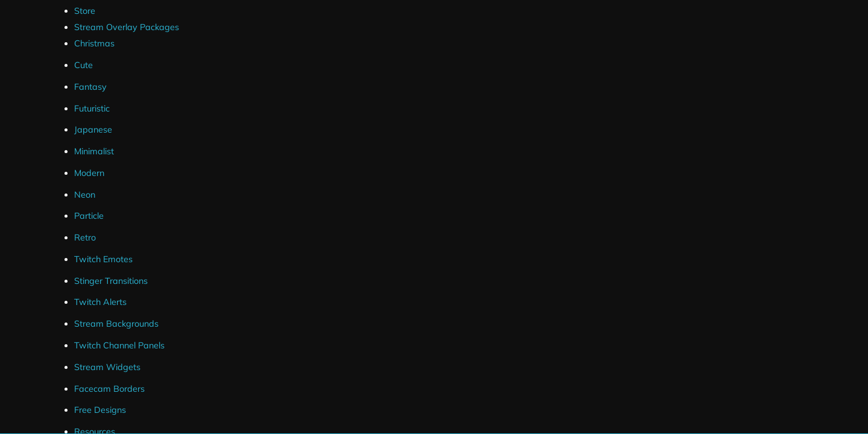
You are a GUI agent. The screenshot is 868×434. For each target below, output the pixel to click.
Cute (83, 65)
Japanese (93, 130)
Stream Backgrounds (116, 324)
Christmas (94, 43)
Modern (89, 173)
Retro (85, 237)
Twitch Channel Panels (119, 345)
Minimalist (94, 151)
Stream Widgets (107, 367)
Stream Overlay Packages (127, 27)
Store (85, 11)
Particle (89, 216)
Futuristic (92, 108)
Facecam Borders (109, 389)
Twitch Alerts (100, 302)
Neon (85, 195)
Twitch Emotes (103, 259)
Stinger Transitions (111, 281)
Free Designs (100, 410)
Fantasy (90, 87)
